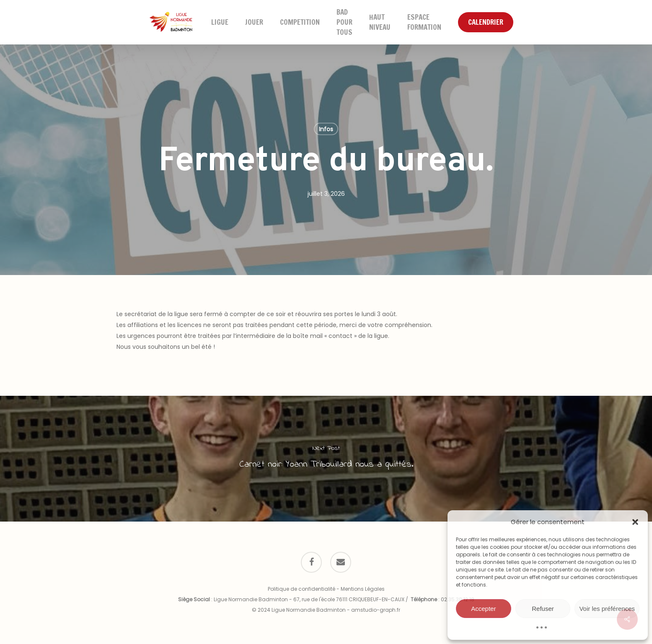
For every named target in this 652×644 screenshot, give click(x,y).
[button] (635, 522)
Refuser (543, 609)
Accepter (483, 609)
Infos (326, 129)
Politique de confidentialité (301, 589)
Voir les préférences (607, 609)
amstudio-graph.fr (376, 610)
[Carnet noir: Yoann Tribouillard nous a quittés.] (326, 459)
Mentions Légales (363, 589)
